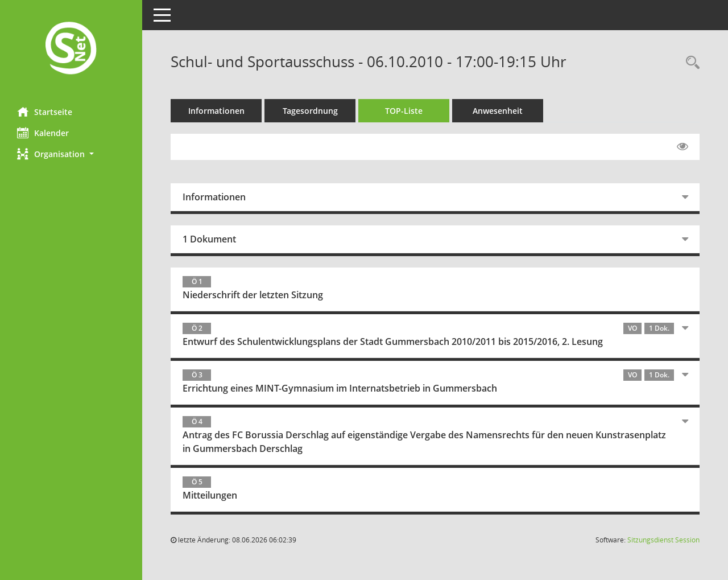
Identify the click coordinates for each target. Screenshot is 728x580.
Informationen (216, 111)
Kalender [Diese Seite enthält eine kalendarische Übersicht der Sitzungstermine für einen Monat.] (43, 133)
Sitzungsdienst (663, 540)
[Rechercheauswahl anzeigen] (690, 63)
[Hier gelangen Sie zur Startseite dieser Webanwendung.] (71, 49)
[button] (71, 154)
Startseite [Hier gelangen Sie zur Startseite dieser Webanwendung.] (45, 112)
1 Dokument (209, 239)
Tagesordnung (310, 111)
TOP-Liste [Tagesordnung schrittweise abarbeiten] (404, 111)
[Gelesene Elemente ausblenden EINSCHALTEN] (682, 147)
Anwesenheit (498, 111)
